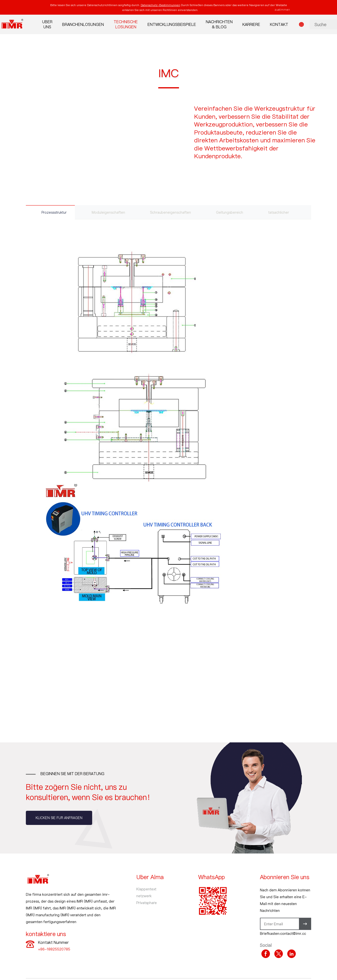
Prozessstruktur (55, 212)
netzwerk (144, 896)
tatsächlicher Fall (286, 212)
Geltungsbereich (233, 212)
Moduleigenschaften (110, 212)
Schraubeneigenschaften (173, 212)
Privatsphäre (147, 903)
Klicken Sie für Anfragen (59, 818)
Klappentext (146, 889)
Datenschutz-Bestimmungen (160, 5)
